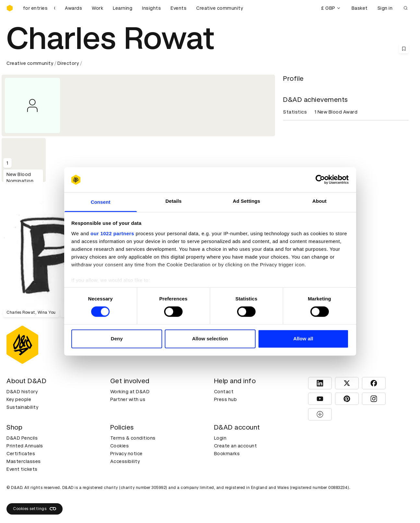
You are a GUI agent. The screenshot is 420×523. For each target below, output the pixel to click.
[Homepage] (10, 8)
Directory (68, 63)
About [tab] (319, 201)
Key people (19, 399)
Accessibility (125, 461)
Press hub (226, 399)
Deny (117, 339)
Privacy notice (126, 454)
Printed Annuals (25, 446)
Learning (123, 8)
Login (220, 438)
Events (179, 8)
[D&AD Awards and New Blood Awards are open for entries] (39, 8)
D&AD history (22, 392)
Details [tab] (174, 201)
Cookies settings (35, 509)
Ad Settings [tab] (246, 201)
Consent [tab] (101, 202)
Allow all (303, 339)
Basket (360, 8)
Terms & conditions (133, 438)
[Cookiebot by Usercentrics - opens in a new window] (320, 180)
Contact (224, 392)
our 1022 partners (112, 233)
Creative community (220, 8)
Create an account (236, 446)
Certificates (21, 454)
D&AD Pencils (22, 438)
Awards (73, 8)
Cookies (120, 446)
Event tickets (22, 469)
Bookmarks (227, 454)
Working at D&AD (130, 392)
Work (97, 8)
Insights (151, 8)
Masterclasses (24, 461)
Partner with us (128, 399)
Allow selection (210, 339)
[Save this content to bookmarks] (404, 49)
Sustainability (22, 407)
